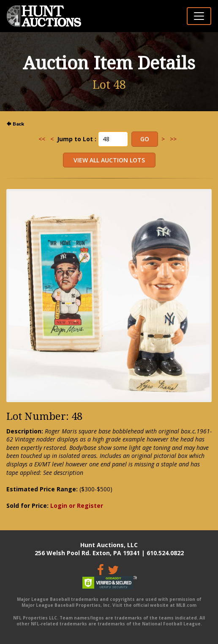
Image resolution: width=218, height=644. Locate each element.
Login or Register (77, 506)
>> (173, 139)
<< (42, 139)
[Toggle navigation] (199, 16)
